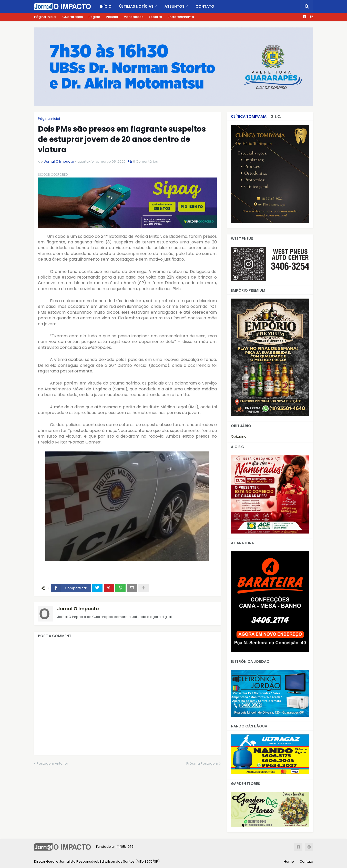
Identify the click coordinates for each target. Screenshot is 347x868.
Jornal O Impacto (78, 609)
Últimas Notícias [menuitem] (136, 6)
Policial (112, 17)
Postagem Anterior (52, 763)
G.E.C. (276, 116)
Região (94, 17)
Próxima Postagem (202, 763)
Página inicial (49, 119)
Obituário (239, 436)
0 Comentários (145, 161)
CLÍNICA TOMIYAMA (249, 116)
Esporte (155, 17)
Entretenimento (181, 17)
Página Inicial (45, 17)
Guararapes (73, 17)
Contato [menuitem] (205, 6)
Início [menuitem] (106, 6)
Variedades (134, 17)
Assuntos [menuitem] (175, 6)
